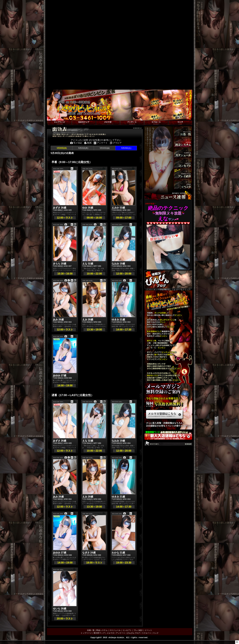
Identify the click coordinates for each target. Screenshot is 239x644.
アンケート (121, 633)
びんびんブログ (133, 633)
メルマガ (110, 633)
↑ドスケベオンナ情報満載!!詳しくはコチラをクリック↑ (168, 280)
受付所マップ (99, 633)
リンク (156, 633)
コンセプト (127, 630)
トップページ (86, 633)
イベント (148, 630)
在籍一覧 (91, 630)
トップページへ (53, 119)
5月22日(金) (104, 148)
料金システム (102, 630)
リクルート (146, 633)
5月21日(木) (83, 148)
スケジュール (115, 630)
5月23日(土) (126, 148)
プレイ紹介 (138, 630)
